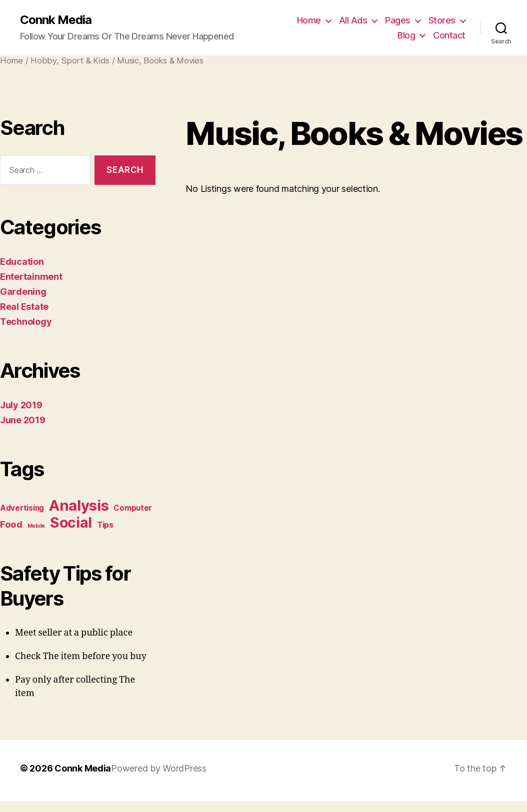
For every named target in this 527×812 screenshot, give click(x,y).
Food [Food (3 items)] (11, 524)
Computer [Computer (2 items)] (133, 508)
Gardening (23, 292)
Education (22, 262)
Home (309, 20)
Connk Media (56, 20)
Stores (442, 20)
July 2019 (21, 405)
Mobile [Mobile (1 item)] (36, 526)
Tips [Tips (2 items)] (105, 525)
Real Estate (24, 307)
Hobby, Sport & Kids (70, 60)
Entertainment (31, 277)
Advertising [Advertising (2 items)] (22, 508)
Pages (398, 20)
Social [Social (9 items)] (71, 523)
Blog (406, 35)
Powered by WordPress (159, 768)
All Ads (353, 20)
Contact (449, 35)
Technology (26, 322)
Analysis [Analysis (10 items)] (79, 505)
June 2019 (23, 420)
